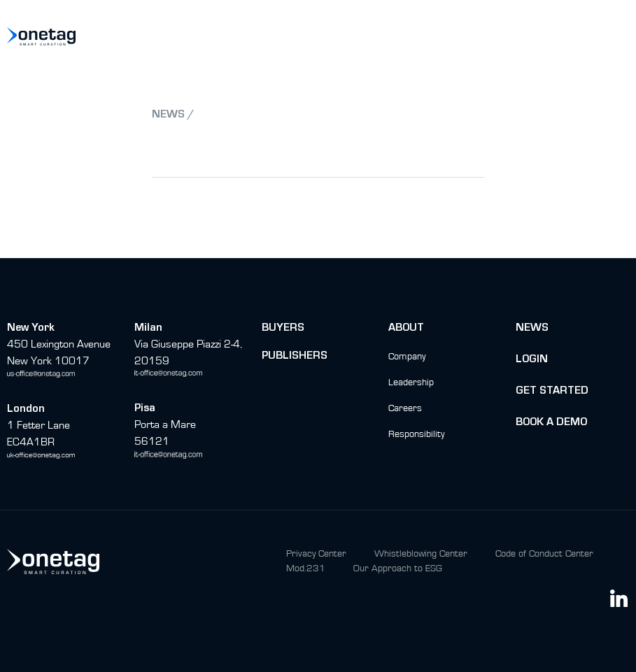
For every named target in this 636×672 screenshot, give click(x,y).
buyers (283, 329)
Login (532, 360)
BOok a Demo (551, 423)
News (532, 329)
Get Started (552, 392)
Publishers (295, 357)
